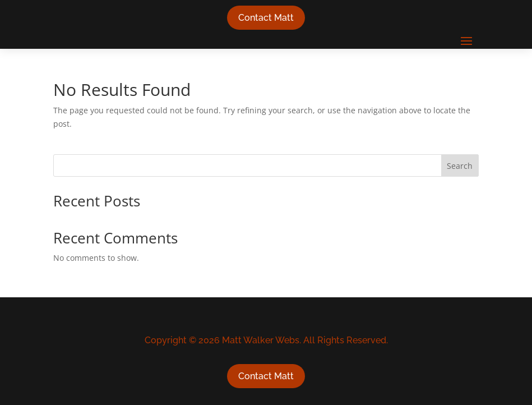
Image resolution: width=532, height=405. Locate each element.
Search (460, 166)
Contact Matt (266, 18)
